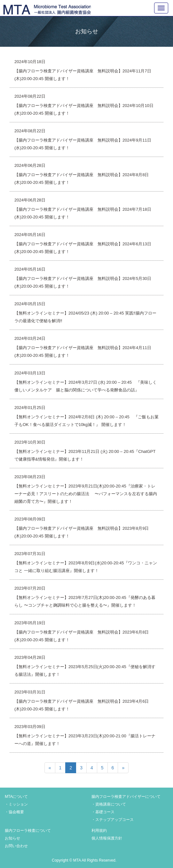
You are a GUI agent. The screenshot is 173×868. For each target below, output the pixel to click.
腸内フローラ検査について (28, 831)
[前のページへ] (50, 768)
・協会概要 (14, 812)
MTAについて (16, 797)
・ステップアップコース (113, 820)
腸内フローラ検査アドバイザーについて (126, 797)
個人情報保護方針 (107, 838)
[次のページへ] (123, 768)
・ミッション (16, 804)
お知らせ (12, 838)
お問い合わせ (16, 846)
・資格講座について (109, 804)
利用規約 (99, 831)
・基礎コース (103, 812)
